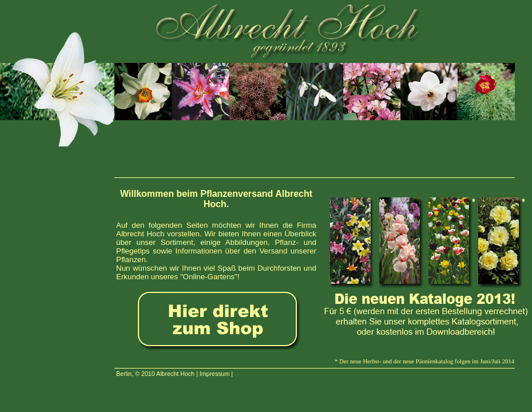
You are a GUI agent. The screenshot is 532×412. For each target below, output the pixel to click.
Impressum (215, 374)
